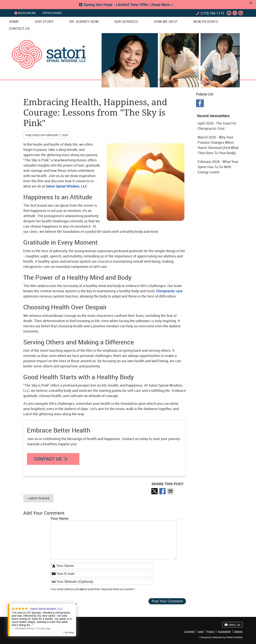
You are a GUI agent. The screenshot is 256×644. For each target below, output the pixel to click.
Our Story (44, 21)
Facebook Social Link (200, 103)
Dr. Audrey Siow (84, 21)
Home (14, 21)
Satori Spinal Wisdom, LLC (66, 186)
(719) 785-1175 (212, 13)
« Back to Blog (39, 498)
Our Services (126, 21)
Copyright (189, 631)
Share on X (155, 491)
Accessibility (224, 631)
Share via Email (171, 491)
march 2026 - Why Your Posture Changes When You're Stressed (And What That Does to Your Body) (218, 145)
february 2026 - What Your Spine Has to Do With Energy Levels (218, 167)
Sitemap (238, 631)
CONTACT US (53, 459)
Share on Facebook (163, 491)
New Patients (206, 21)
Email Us (233, 625)
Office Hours (52, 13)
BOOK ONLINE (25, 13)
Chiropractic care (169, 291)
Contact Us (19, 28)
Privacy (211, 631)
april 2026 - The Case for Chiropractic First (217, 126)
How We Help (166, 21)
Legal (201, 631)
